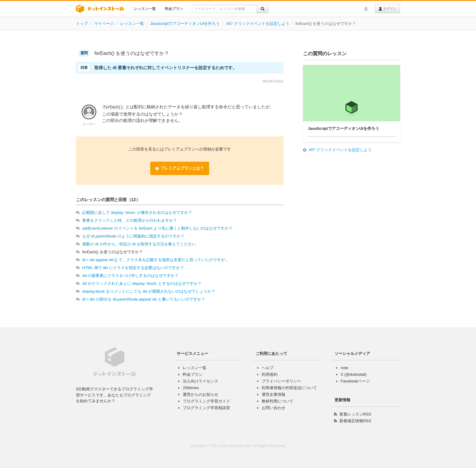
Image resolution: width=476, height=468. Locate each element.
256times (191, 388)
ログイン (388, 9)
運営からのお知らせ (201, 394)
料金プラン (174, 9)
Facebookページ (355, 381)
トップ (82, 24)
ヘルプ (268, 368)
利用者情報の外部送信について (289, 388)
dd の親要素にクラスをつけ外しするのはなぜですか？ (130, 276)
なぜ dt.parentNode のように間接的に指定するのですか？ (133, 236)
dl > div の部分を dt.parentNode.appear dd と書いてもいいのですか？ (144, 299)
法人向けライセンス (201, 381)
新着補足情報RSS (355, 421)
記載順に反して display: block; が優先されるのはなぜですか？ (137, 212)
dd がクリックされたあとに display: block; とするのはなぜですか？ (142, 283)
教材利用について (277, 401)
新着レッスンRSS (355, 414)
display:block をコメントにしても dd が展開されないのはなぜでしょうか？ (149, 291)
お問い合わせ (274, 408)
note (344, 368)
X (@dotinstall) (354, 374)
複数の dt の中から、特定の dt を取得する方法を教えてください (139, 244)
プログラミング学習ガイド (206, 401)
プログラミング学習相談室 (206, 408)
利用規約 (270, 374)
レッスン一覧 (145, 9)
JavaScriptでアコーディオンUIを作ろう (185, 24)
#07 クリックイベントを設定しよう (258, 24)
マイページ (104, 24)
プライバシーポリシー (281, 381)
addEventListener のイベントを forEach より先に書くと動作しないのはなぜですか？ (157, 228)
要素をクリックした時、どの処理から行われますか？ (130, 220)
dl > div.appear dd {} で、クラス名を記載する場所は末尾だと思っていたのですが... (155, 260)
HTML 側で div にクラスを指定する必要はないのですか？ (133, 268)
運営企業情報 (274, 394)
